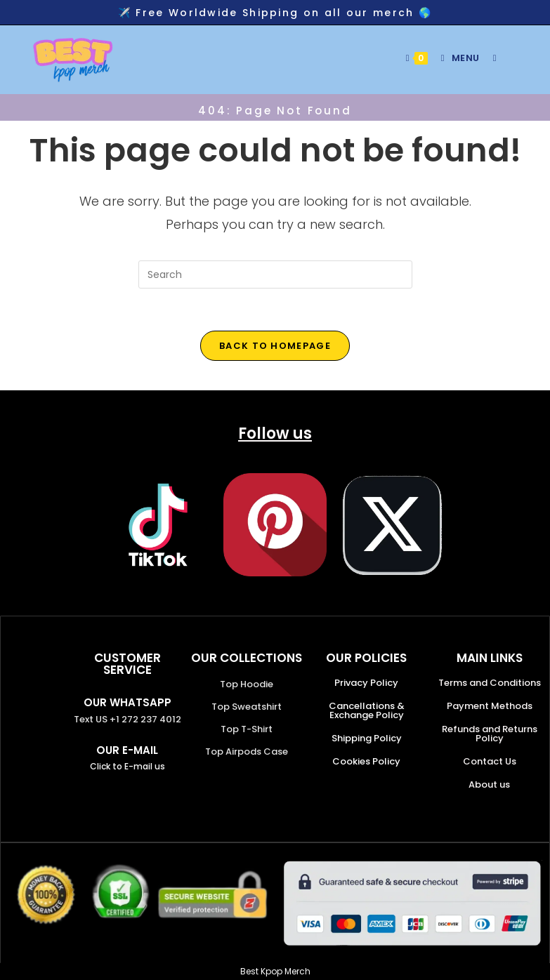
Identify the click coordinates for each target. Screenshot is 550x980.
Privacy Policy (366, 683)
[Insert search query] (275, 274)
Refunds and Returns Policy (490, 734)
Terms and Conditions (490, 683)
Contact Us (490, 761)
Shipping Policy (367, 738)
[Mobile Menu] (457, 58)
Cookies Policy (366, 761)
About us (489, 784)
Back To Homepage (275, 346)
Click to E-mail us (127, 766)
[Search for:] (490, 58)
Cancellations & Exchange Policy (367, 710)
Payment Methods (490, 706)
